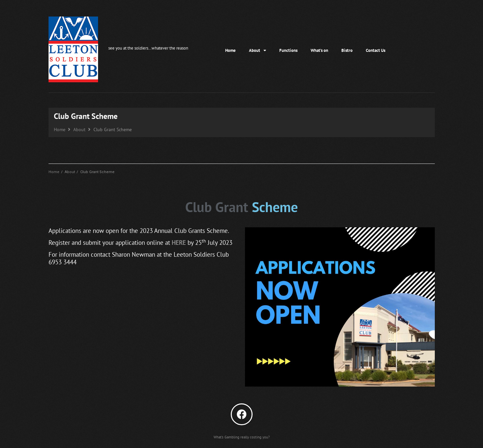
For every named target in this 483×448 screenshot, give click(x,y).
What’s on (319, 50)
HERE (179, 243)
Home (230, 50)
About (258, 50)
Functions (288, 50)
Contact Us (376, 50)
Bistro (347, 50)
